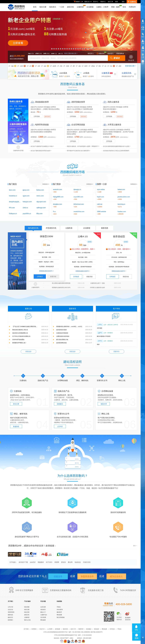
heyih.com (101, 197)
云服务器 (81, 6)
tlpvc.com (12, 190)
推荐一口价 (102, 184)
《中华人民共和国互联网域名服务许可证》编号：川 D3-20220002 (72, 635)
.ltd (74, 66)
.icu (111, 66)
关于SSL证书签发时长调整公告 (21, 336)
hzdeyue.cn (13, 214)
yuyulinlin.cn (27, 214)
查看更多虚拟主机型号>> (47, 271)
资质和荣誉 (11, 612)
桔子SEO (49, 562)
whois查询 (60, 610)
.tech (86, 66)
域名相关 (43, 610)
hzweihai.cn (13, 196)
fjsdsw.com (40, 190)
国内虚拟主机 (33, 229)
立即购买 (40, 277)
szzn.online (101, 189)
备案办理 (104, 404)
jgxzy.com (26, 190)
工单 (143, 57)
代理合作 (132, 7)
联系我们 (10, 620)
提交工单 (110, 2)
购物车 (78, 2)
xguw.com (26, 196)
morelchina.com (79, 212)
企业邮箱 (90, 7)
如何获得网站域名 (62, 343)
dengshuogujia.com (15, 202)
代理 (143, 43)
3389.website (102, 212)
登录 (123, 2)
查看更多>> (46, 184)
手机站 (59, 607)
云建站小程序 (102, 7)
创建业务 (58, 576)
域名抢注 (53, 7)
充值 (143, 51)
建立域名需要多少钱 (62, 340)
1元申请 (60, 426)
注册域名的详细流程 (62, 333)
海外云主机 (27, 620)
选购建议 (60, 404)
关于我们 (26, 629)
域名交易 (27, 612)
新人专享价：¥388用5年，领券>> (84, 249)
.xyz (45, 66)
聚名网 (70, 562)
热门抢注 (13, 184)
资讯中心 (96, 2)
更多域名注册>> (131, 66)
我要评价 (117, 351)
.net (39, 66)
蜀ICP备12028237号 (96, 632)
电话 (143, 37)
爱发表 (63, 562)
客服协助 (16, 426)
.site (120, 66)
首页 (35, 7)
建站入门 (43, 612)
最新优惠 (105, 228)
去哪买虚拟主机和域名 (63, 336)
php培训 (33, 562)
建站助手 (59, 612)
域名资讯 (65, 629)
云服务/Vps (44, 615)
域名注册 (43, 7)
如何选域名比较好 (62, 330)
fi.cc (54, 212)
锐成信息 (78, 562)
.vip (79, 66)
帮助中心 (103, 2)
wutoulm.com (57, 189)
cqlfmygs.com (41, 208)
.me (61, 66)
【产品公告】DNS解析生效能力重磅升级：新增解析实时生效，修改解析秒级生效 (30, 327)
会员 (143, 23)
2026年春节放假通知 (18, 340)
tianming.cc (121, 204)
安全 (124, 7)
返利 (143, 64)
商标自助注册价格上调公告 (20, 330)
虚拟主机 (70, 7)
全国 (98, 590)
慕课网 (57, 562)
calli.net (100, 204)
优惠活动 (101, 53)
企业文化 (10, 610)
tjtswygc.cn (77, 189)
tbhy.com (39, 214)
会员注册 (43, 607)
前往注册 (16, 404)
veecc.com (40, 196)
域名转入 (91, 53)
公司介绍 (10, 607)
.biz (100, 66)
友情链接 (57, 629)
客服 (143, 29)
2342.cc (25, 208)
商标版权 (116, 6)
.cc (105, 66)
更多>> (135, 546)
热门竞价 (57, 184)
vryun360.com (78, 197)
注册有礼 (132, 2)
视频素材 (41, 562)
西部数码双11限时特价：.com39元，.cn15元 (69, 327)
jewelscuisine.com (124, 197)
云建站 (71, 400)
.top (12, 66)
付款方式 (42, 629)
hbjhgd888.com (58, 197)
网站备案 (43, 620)
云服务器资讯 (35, 287)
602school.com (79, 204)
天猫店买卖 (87, 562)
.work (54, 66)
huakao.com (122, 212)
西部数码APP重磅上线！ (19, 343)
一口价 (62, 7)
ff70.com (12, 208)
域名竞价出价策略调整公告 (20, 333)
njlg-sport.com (41, 202)
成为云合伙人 (116, 576)
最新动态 (10, 615)
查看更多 (28, 351)
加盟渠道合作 (87, 576)
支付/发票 (43, 617)
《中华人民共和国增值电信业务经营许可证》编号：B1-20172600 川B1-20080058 (66, 632)
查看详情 (53, 277)
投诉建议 (89, 629)
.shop (93, 66)
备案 (117, 2)
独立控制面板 (61, 617)
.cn (30, 66)
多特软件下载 (23, 562)
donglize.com (58, 204)
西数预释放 (120, 53)
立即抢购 (37, 116)
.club (67, 66)
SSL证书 (131, 58)
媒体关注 (10, 617)
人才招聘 (50, 629)
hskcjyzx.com (27, 202)
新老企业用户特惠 (72, 37)
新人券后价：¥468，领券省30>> (119, 249)
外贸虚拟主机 (51, 228)
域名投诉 (97, 629)
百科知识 (112, 629)
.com (21, 66)
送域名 (90, 242)
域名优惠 (27, 607)
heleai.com (121, 189)
